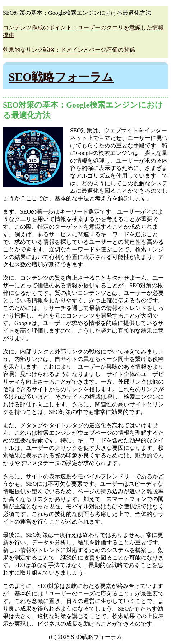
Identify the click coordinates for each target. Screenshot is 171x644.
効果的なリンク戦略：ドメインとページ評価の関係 (69, 50)
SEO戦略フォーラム (61, 77)
